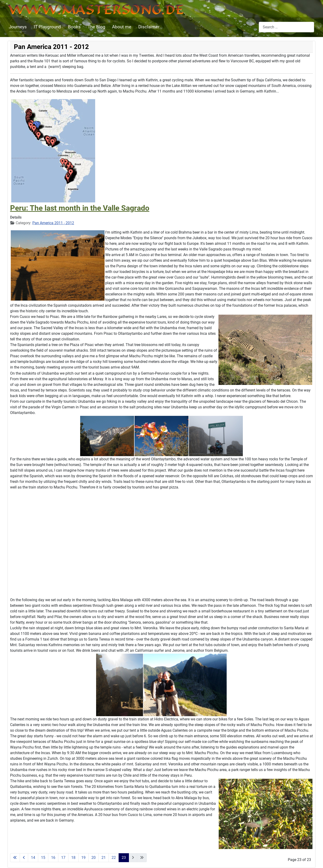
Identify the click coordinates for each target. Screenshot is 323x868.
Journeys (18, 27)
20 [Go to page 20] (94, 858)
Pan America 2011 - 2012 (53, 223)
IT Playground (47, 27)
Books (74, 27)
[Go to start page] (15, 858)
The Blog (96, 27)
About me (122, 27)
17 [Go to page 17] (63, 858)
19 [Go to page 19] (83, 858)
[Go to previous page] (24, 858)
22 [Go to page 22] (114, 858)
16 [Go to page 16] (53, 858)
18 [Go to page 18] (73, 858)
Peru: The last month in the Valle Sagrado (80, 208)
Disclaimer (149, 27)
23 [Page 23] (124, 858)
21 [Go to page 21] (104, 858)
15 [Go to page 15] (43, 858)
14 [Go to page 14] (33, 858)
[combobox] (286, 27)
